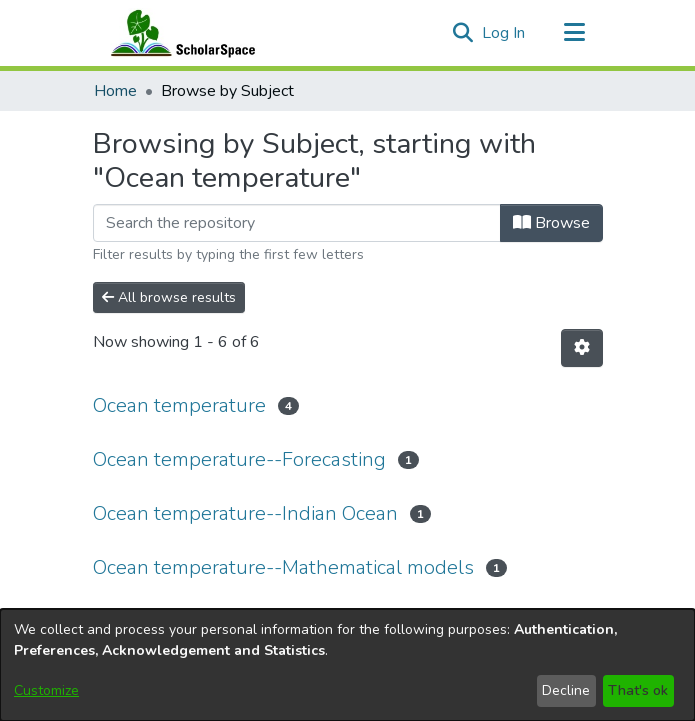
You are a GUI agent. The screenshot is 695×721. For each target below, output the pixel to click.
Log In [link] (504, 33)
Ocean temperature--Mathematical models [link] (283, 567)
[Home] (179, 33)
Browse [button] (551, 223)
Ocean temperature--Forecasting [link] (239, 459)
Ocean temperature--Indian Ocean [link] (245, 513)
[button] (463, 33)
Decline (566, 690)
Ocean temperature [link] (179, 405)
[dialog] (347, 665)
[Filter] (297, 223)
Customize (46, 690)
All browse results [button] (169, 297)
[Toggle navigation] (575, 33)
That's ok (638, 690)
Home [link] (115, 91)
